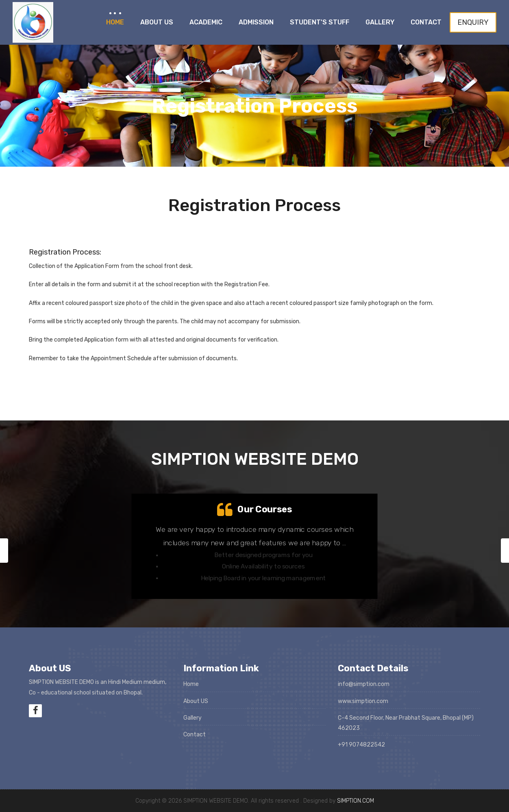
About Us (157, 22)
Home (115, 22)
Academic (206, 22)
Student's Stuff (320, 22)
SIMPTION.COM (356, 801)
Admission (256, 22)
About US (196, 701)
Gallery (380, 22)
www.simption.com (363, 701)
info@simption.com (364, 684)
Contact (426, 22)
